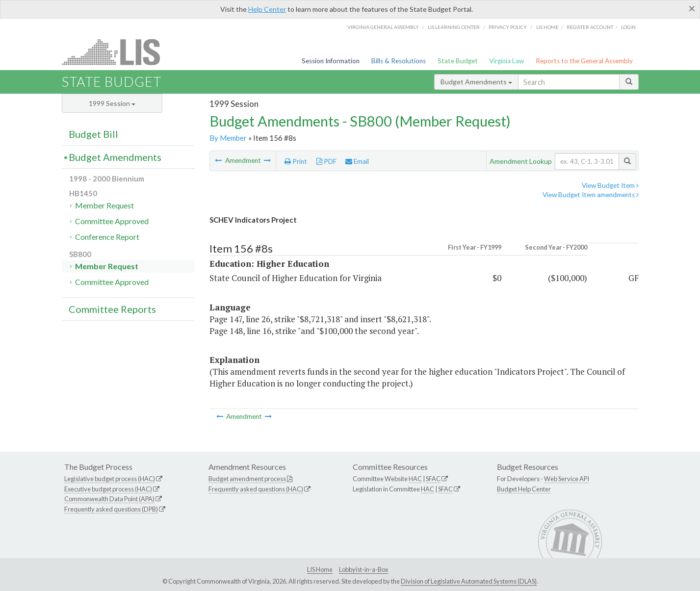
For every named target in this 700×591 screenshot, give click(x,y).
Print (296, 161)
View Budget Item (610, 185)
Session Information (331, 61)
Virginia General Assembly (383, 27)
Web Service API (567, 479)
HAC (415, 479)
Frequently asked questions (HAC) (256, 489)
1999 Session (112, 103)
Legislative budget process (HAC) (110, 479)
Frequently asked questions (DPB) (111, 509)
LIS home (547, 27)
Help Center (267, 9)
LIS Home (320, 569)
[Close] (692, 8)
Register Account (590, 27)
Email (357, 161)
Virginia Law (506, 61)
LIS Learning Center (454, 27)
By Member (228, 138)
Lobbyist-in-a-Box (363, 569)
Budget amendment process (247, 479)
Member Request (104, 205)
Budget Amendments (476, 82)
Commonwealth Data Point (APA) (109, 499)
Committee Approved (112, 221)
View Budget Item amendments (591, 195)
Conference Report (107, 237)
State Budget (458, 61)
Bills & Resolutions (399, 61)
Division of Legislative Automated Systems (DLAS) (469, 581)
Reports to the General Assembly (584, 61)
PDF (326, 161)
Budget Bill (93, 134)
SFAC (433, 479)
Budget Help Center (524, 489)
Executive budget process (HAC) (108, 489)
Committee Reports (112, 309)
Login (628, 27)
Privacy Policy (508, 27)
